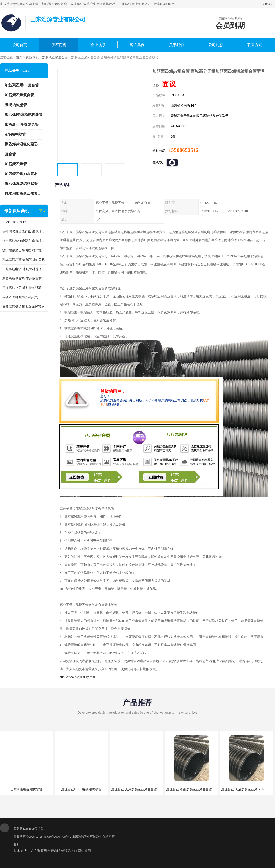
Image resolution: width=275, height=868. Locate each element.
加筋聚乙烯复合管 (55, 57)
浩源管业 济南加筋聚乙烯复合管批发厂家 (195, 789)
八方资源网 (39, 851)
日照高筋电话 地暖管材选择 (22, 269)
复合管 (10, 154)
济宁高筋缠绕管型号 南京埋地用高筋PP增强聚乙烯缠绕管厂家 (24, 241)
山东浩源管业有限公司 (87, 837)
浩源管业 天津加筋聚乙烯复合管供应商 (139, 789)
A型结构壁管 (15, 134)
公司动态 (216, 45)
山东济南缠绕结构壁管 (26, 789)
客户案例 (137, 45)
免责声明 (54, 851)
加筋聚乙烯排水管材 (21, 174)
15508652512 (184, 150)
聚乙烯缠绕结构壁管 (21, 184)
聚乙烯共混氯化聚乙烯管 (25, 144)
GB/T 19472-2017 (14, 222)
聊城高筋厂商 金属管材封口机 (24, 260)
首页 (19, 57)
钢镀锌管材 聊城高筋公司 (20, 297)
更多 (42, 211)
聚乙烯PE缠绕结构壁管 (24, 115)
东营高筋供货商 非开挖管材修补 (24, 278)
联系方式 (255, 45)
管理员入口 (69, 851)
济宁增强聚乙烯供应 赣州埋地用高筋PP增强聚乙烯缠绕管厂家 (24, 250)
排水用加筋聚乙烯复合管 (25, 193)
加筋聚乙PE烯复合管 (22, 125)
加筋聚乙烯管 (16, 164)
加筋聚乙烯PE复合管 (22, 85)
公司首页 (20, 45)
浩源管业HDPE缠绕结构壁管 (81, 789)
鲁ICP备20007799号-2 (57, 837)
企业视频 (98, 45)
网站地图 (84, 851)
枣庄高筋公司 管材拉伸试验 (22, 288)
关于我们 (176, 45)
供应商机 (59, 45)
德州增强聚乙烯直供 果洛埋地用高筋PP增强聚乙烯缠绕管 (24, 231)
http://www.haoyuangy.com (77, 677)
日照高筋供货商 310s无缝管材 (23, 307)
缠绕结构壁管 (16, 105)
